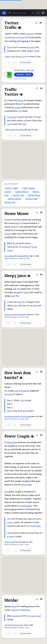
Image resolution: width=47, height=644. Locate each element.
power (10, 522)
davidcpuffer (23, 130)
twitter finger (34, 195)
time (24, 124)
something (10, 37)
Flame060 (28, 417)
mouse (14, 227)
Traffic (37, 51)
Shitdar (7, 625)
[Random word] (32, 13)
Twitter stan (18, 195)
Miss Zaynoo (23, 57)
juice (13, 296)
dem (25, 411)
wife (18, 223)
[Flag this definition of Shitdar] (41, 599)
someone (30, 34)
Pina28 (20, 542)
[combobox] (21, 13)
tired (35, 306)
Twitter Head (31, 199)
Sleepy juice (9, 315)
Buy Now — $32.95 (24, 75)
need (38, 616)
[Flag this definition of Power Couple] (41, 435)
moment (9, 394)
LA (30, 616)
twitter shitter (14, 199)
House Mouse (9, 256)
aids (15, 289)
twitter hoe (10, 202)
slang (21, 100)
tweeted (31, 47)
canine (14, 610)
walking (16, 616)
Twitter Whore (22, 192)
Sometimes (12, 117)
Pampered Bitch (23, 256)
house (35, 247)
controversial (21, 37)
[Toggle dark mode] (38, 13)
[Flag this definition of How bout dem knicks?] (41, 372)
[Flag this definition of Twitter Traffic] (40, 23)
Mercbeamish (21, 315)
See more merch (20, 79)
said (16, 391)
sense (14, 606)
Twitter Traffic (10, 57)
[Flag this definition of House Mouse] (41, 212)
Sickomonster (18, 625)
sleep (26, 292)
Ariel (9, 47)
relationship (12, 442)
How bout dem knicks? (13, 417)
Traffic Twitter (10, 130)
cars (9, 124)
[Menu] (43, 13)
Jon (20, 111)
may (22, 400)
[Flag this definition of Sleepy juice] (41, 275)
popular (18, 108)
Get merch (26, 63)
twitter (8, 192)
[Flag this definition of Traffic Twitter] (41, 88)
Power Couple (10, 542)
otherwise (25, 610)
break (24, 391)
